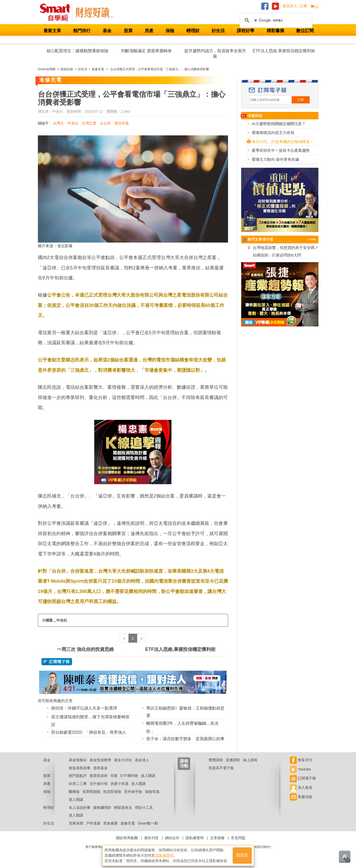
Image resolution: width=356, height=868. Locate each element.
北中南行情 (99, 784)
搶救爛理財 (102, 808)
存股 (114, 776)
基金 (107, 31)
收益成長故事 (80, 768)
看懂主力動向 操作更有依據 (275, 159)
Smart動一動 (148, 823)
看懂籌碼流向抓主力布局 (273, 133)
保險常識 (152, 792)
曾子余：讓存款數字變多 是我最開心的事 (185, 739)
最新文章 (52, 31)
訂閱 (301, 100)
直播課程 (233, 760)
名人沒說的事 (80, 808)
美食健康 (110, 823)
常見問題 (238, 838)
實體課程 (216, 760)
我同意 (242, 856)
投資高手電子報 (221, 768)
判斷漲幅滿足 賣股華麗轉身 (146, 51)
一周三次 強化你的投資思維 (85, 649)
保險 (170, 31)
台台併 (105, 123)
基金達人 (142, 760)
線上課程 (250, 760)
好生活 (218, 31)
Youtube (300, 769)
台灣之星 (89, 123)
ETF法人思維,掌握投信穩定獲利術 (284, 51)
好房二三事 (78, 784)
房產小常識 (119, 784)
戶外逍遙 (93, 823)
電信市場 (121, 123)
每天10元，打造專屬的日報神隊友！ (283, 142)
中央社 (73, 123)
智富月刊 (301, 760)
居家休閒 (76, 823)
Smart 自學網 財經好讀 (94, 13)
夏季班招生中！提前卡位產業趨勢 (281, 150)
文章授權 (217, 838)
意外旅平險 (133, 792)
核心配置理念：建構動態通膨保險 (77, 51)
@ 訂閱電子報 (57, 662)
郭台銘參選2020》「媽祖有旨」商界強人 (89, 732)
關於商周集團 (127, 838)
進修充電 (128, 823)
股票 (128, 31)
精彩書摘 (275, 31)
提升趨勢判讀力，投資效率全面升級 (215, 54)
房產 (149, 31)
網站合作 (172, 838)
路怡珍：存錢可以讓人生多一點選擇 (84, 708)
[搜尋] (275, 20)
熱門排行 (82, 31)
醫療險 (74, 792)
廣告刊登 (151, 838)
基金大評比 (123, 760)
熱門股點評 (78, 776)
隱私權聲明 (195, 838)
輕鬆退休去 (123, 808)
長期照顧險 (91, 792)
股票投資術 (99, 776)
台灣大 (58, 123)
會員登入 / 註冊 (295, 6)
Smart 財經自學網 (57, 13)
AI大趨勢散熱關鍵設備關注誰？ (279, 124)
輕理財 (193, 31)
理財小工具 (144, 808)
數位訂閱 (305, 31)
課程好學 (246, 31)
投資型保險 (112, 792)
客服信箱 (301, 797)
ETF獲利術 (129, 776)
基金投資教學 (100, 760)
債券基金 (100, 768)
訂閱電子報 (303, 778)
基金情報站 (78, 760)
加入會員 (301, 787)
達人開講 (148, 776)
